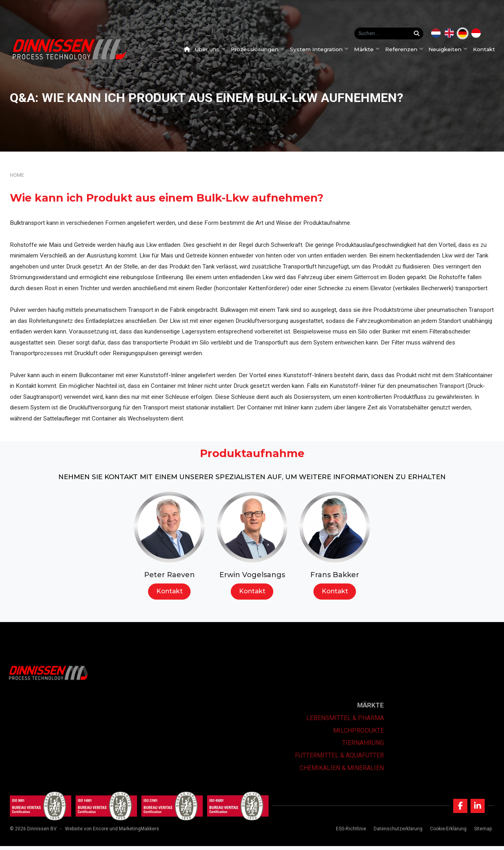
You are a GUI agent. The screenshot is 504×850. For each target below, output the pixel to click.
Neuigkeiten (451, 49)
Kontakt (487, 49)
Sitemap (481, 833)
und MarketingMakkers (134, 833)
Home (17, 175)
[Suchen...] (419, 33)
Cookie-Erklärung (447, 833)
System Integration (322, 49)
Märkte (370, 49)
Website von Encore (87, 833)
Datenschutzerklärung (397, 833)
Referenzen (407, 49)
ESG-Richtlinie (349, 833)
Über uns (213, 49)
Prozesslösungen (261, 49)
